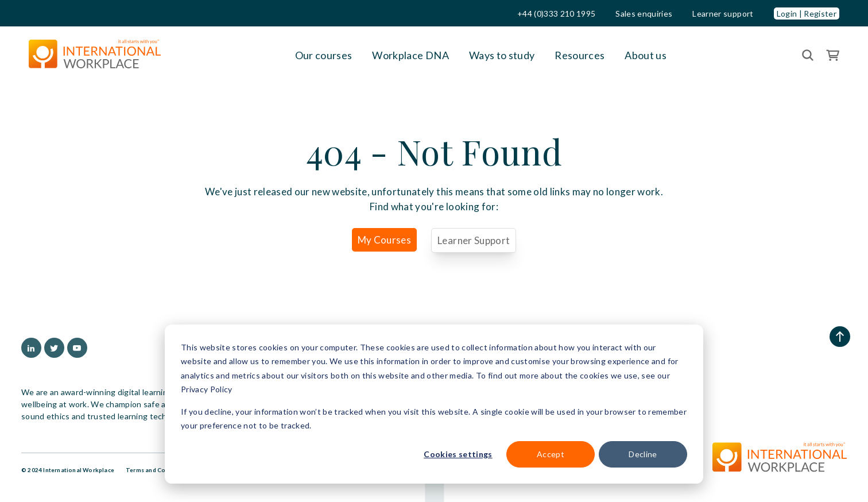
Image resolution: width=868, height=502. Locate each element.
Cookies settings (458, 454)
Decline (643, 454)
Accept (551, 454)
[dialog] (434, 404)
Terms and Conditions (158, 470)
